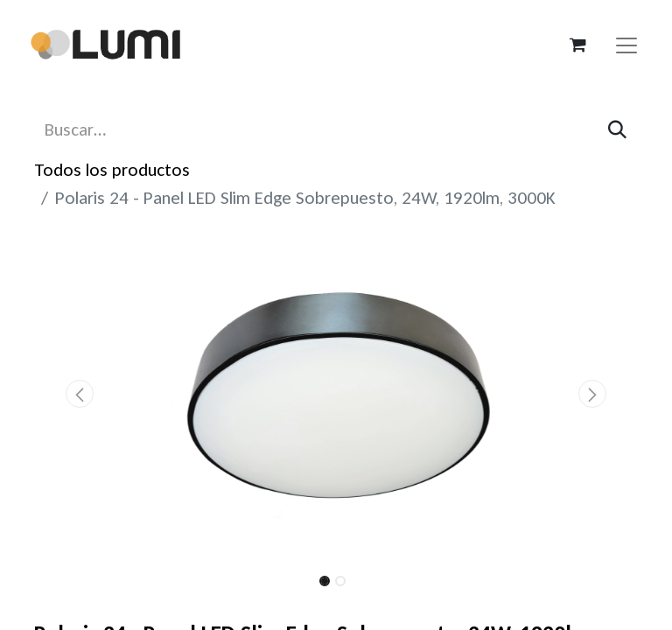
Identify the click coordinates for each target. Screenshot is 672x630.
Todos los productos (112, 170)
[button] (80, 394)
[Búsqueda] (617, 130)
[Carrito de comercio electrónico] (577, 45)
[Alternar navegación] (626, 45)
